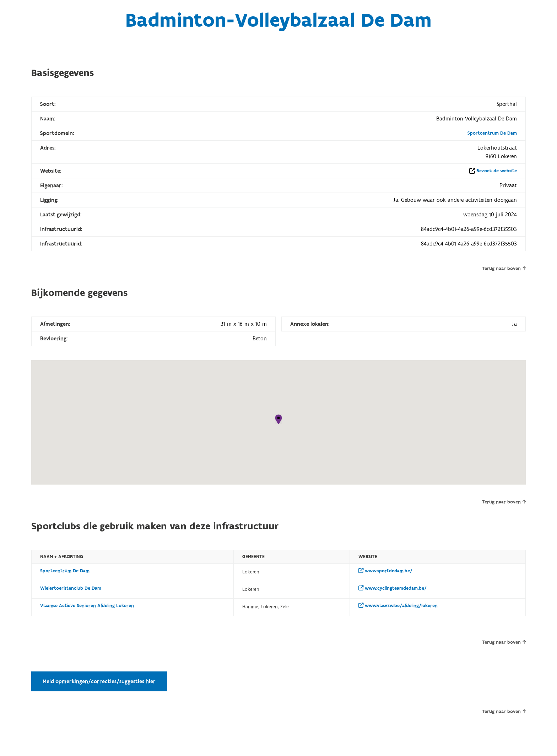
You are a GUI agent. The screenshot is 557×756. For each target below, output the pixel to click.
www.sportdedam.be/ (385, 571)
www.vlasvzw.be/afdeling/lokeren (398, 606)
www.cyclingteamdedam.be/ (393, 588)
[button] (278, 419)
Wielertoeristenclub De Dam (71, 588)
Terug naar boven (504, 269)
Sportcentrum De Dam (492, 133)
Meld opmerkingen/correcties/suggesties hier (99, 681)
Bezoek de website (497, 171)
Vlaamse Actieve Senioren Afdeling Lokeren (87, 606)
